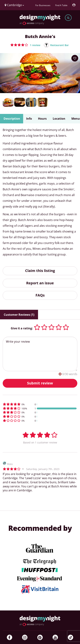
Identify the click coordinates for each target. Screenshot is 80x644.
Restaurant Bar (59, 45)
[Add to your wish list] (75, 58)
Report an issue (40, 283)
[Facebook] (10, 637)
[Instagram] (25, 637)
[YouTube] (55, 637)
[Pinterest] (40, 637)
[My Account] (75, 5)
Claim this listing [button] (40, 271)
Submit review (40, 383)
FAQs (40, 295)
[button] (25, 45)
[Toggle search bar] (68, 18)
